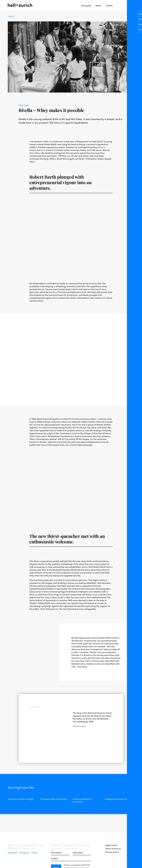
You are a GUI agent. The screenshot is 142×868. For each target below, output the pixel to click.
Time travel (24, 105)
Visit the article (80, 726)
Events (109, 5)
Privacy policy (112, 852)
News (99, 5)
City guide (86, 5)
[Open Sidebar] (133, 5)
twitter (34, 852)
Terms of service (113, 848)
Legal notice (111, 845)
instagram (24, 852)
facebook (13, 852)
